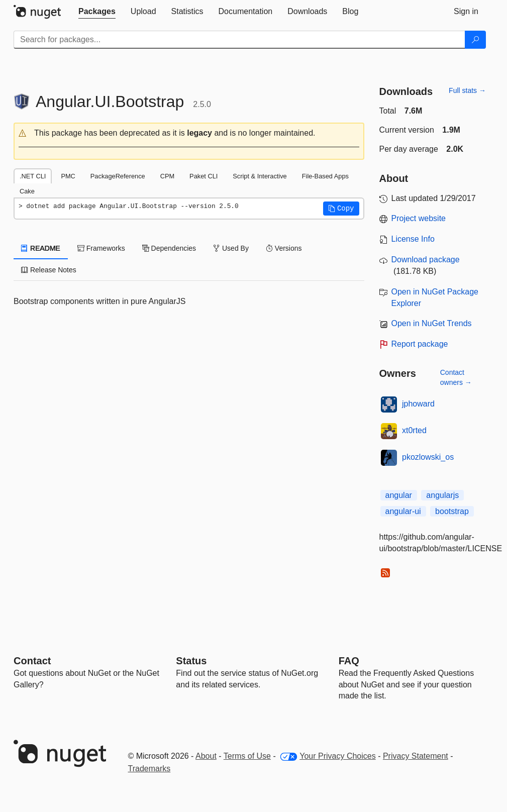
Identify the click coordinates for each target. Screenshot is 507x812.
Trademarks (149, 769)
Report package (420, 344)
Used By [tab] (231, 248)
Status (191, 661)
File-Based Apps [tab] (325, 176)
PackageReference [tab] (118, 176)
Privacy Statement (416, 756)
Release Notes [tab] (49, 270)
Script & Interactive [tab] (260, 176)
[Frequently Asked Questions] (349, 661)
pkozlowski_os (428, 457)
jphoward (418, 404)
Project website (419, 218)
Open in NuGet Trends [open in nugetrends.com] (432, 323)
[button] (189, 133)
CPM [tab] (167, 176)
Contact (32, 661)
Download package (426, 260)
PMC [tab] (68, 176)
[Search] (475, 40)
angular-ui (403, 511)
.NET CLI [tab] (33, 176)
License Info (413, 239)
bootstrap (452, 511)
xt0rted (414, 430)
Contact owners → (456, 377)
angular (399, 495)
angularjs (442, 495)
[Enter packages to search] (239, 40)
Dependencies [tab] (169, 248)
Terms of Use (247, 756)
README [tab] (41, 248)
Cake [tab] (27, 191)
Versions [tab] (284, 248)
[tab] (97, 12)
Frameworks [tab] (101, 248)
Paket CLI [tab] (204, 176)
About (206, 756)
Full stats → (467, 90)
